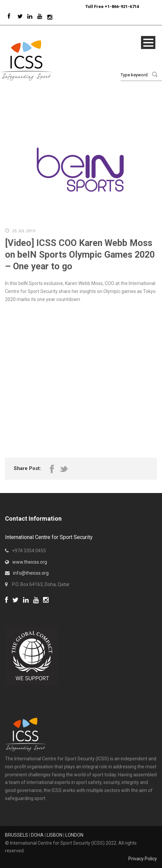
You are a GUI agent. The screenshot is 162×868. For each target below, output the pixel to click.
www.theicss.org (30, 562)
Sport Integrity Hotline (83, 6)
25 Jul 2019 (24, 231)
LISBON (54, 835)
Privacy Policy (143, 859)
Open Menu (148, 42)
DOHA (37, 835)
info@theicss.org (31, 573)
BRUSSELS (16, 835)
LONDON (74, 835)
